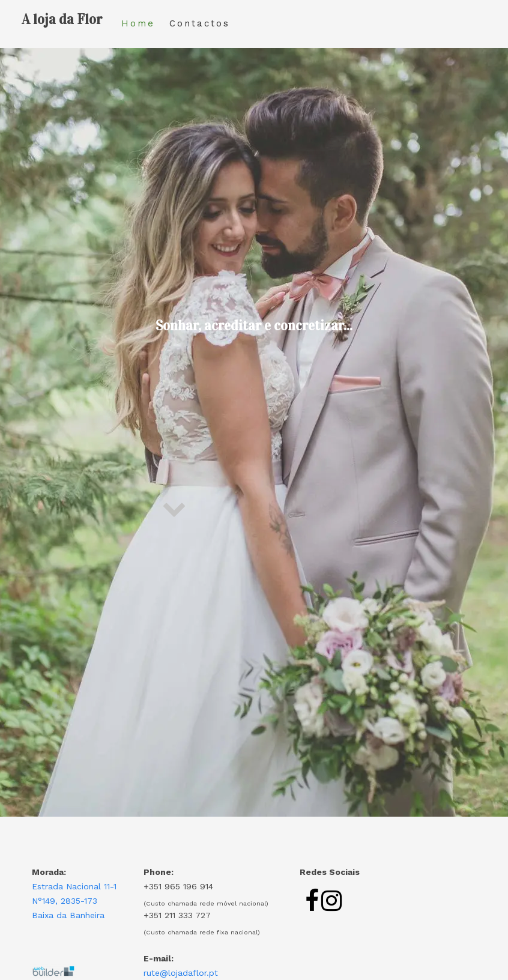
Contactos (200, 23)
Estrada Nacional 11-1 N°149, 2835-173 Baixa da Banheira (74, 901)
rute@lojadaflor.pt (181, 973)
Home (138, 23)
